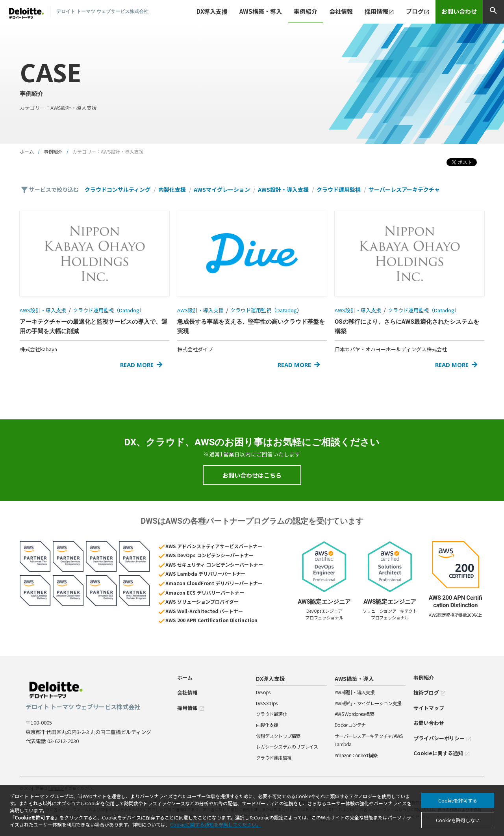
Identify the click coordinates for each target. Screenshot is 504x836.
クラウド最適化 (271, 714)
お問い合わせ (459, 11)
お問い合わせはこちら (252, 475)
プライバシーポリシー (443, 738)
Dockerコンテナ (350, 725)
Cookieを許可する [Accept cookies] (458, 800)
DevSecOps (267, 703)
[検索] (493, 12)
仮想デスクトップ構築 (278, 736)
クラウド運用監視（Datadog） (109, 310)
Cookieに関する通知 (442, 753)
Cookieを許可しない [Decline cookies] (458, 820)
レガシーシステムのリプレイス (287, 746)
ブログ (418, 11)
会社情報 (341, 11)
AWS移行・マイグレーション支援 (368, 703)
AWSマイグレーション (222, 189)
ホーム (27, 151)
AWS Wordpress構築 (354, 714)
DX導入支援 (271, 678)
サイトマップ (429, 708)
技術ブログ (430, 692)
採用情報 (379, 11)
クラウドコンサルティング (118, 189)
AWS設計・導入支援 (283, 189)
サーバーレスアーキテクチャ (404, 189)
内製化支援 (172, 189)
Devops (263, 692)
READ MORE (137, 365)
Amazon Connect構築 (356, 755)
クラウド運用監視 (339, 189)
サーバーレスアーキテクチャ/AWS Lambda (369, 740)
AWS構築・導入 (354, 678)
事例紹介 (306, 11)
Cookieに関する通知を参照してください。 (216, 824)
